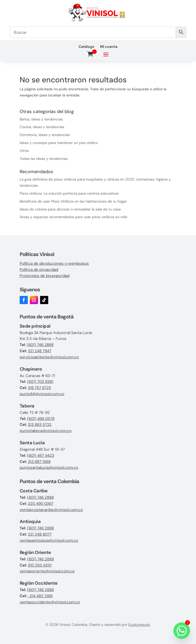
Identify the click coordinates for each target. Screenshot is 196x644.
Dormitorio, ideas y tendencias (45, 135)
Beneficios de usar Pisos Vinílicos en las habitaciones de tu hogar (73, 201)
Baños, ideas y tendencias (41, 119)
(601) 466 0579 (41, 419)
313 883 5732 (40, 425)
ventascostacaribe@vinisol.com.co (51, 510)
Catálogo (87, 47)
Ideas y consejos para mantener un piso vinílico (59, 143)
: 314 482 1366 (40, 596)
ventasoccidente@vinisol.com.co (50, 602)
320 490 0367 (41, 504)
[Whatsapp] (182, 631)
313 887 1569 (39, 462)
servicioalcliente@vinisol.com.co (49, 357)
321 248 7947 (40, 351)
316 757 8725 (39, 388)
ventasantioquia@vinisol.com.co (49, 540)
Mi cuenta (109, 47)
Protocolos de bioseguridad (45, 276)
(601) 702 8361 (40, 382)
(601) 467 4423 (41, 456)
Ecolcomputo (139, 625)
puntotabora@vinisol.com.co (46, 431)
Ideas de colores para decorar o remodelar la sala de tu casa (70, 209)
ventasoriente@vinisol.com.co (47, 571)
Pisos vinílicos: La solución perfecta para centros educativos (69, 193)
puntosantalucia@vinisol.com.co (49, 468)
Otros (24, 151)
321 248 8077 (40, 534)
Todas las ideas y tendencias (44, 159)
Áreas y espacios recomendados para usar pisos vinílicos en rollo (73, 217)
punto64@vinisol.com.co (42, 394)
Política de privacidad (39, 270)
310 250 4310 (40, 565)
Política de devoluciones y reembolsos (54, 263)
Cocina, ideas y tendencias (42, 127)
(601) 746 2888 (40, 345)
